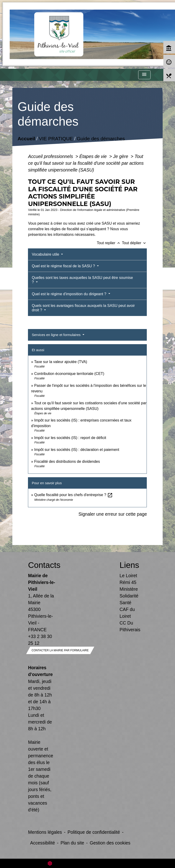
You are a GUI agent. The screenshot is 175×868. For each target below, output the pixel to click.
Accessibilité (43, 843)
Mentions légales (45, 832)
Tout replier (110, 243)
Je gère (121, 156)
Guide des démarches (101, 139)
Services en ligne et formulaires (57, 335)
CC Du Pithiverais (130, 626)
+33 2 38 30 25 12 (40, 640)
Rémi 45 (128, 582)
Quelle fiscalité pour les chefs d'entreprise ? (74, 495)
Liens (129, 565)
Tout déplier (134, 243)
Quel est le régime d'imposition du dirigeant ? (69, 294)
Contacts (42, 565)
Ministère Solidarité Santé (129, 596)
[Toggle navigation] (144, 75)
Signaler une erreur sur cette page (113, 514)
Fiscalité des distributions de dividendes (67, 461)
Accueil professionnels (51, 156)
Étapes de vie (94, 156)
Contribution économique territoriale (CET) (69, 374)
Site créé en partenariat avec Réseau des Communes (87, 863)
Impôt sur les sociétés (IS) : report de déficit (70, 438)
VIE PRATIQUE (56, 139)
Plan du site (72, 843)
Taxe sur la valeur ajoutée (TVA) (61, 362)
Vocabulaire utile (46, 254)
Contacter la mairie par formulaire (60, 650)
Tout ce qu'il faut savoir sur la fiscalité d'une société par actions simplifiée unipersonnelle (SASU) (86, 163)
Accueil (26, 139)
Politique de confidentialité (94, 832)
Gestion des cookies (110, 843)
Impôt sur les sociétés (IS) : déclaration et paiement (77, 450)
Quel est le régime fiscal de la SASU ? (64, 266)
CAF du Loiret (127, 613)
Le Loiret (128, 576)
